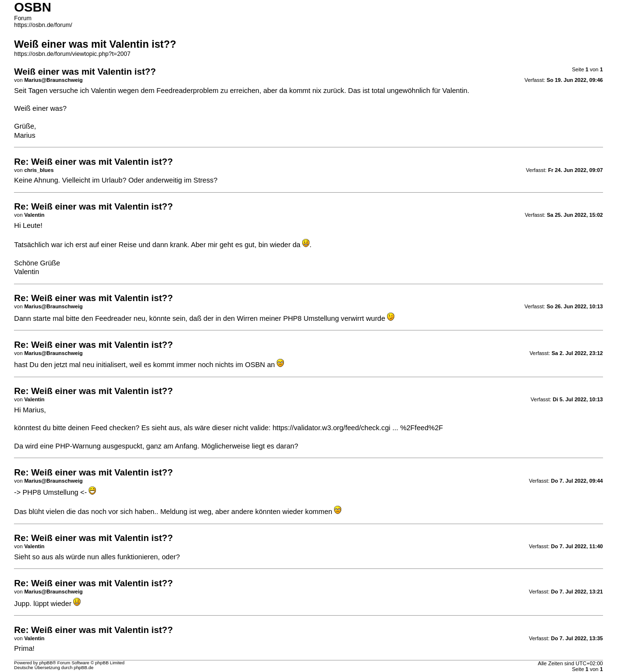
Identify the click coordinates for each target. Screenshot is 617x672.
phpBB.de (84, 668)
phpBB (46, 663)
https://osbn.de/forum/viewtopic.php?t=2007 (72, 54)
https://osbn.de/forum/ (43, 25)
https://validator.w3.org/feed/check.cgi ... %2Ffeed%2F (358, 428)
